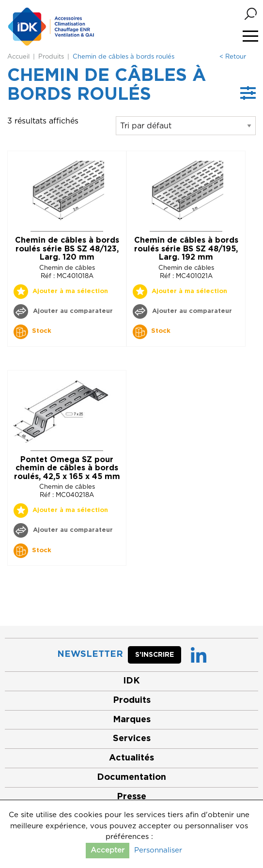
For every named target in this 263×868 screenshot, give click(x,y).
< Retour (233, 57)
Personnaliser (158, 850)
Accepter (108, 850)
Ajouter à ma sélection (70, 291)
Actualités (131, 758)
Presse (131, 797)
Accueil (18, 57)
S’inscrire (155, 655)
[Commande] (186, 126)
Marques (132, 720)
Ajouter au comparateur (72, 311)
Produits (51, 57)
